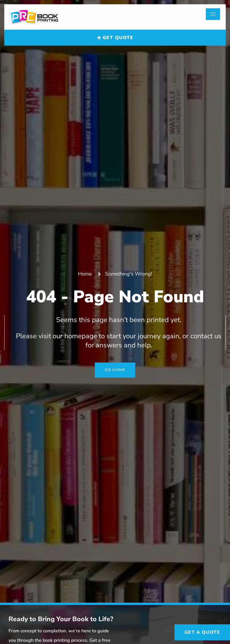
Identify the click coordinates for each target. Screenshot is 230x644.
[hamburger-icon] (213, 14)
